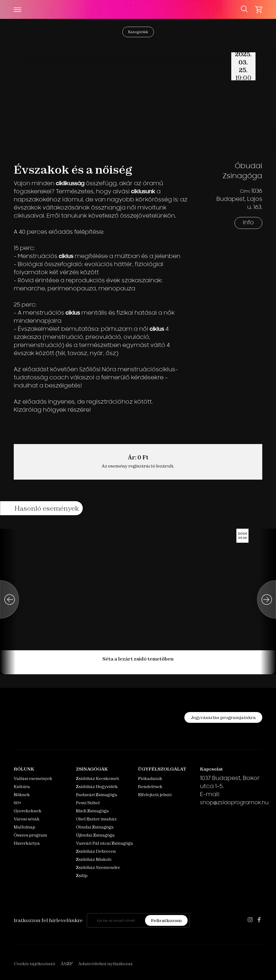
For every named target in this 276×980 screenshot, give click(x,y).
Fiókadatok (150, 778)
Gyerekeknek (28, 811)
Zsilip (82, 876)
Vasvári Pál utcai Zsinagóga (105, 843)
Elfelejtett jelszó (155, 795)
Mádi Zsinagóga (92, 811)
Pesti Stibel (88, 803)
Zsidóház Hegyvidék (97, 787)
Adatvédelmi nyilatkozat (105, 964)
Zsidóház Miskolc (94, 859)
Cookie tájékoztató (34, 964)
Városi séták (27, 819)
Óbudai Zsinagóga (95, 827)
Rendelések (150, 787)
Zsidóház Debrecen (96, 851)
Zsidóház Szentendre (98, 867)
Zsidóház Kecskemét (98, 778)
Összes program (30, 835)
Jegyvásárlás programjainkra (223, 717)
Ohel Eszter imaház (96, 819)
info (248, 223)
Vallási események (33, 778)
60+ (18, 803)
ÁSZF (67, 964)
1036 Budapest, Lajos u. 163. (239, 200)
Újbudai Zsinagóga (95, 835)
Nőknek (22, 795)
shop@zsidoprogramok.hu (234, 803)
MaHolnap (25, 827)
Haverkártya (27, 843)
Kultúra (22, 787)
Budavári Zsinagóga (97, 795)
